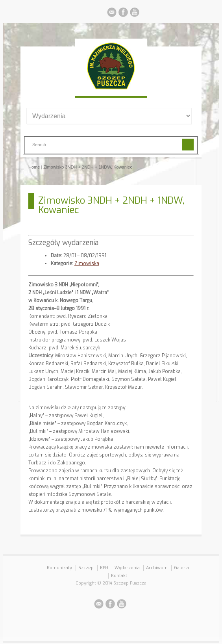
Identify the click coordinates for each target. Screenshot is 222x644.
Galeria (181, 568)
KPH (104, 568)
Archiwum (157, 568)
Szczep (86, 568)
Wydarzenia (127, 568)
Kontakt (119, 576)
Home (34, 167)
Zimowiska (87, 264)
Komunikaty (59, 568)
